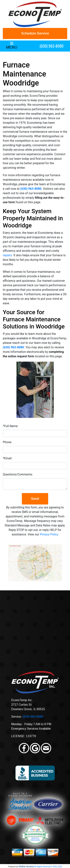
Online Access (26, 867)
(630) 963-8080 (52, 46)
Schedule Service (35, 33)
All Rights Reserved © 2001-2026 (48, 867)
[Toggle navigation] (12, 46)
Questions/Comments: (18, 474)
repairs (7, 255)
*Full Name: (11, 426)
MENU (12, 47)
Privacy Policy (49, 534)
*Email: (7, 458)
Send (35, 499)
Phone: (7, 442)
